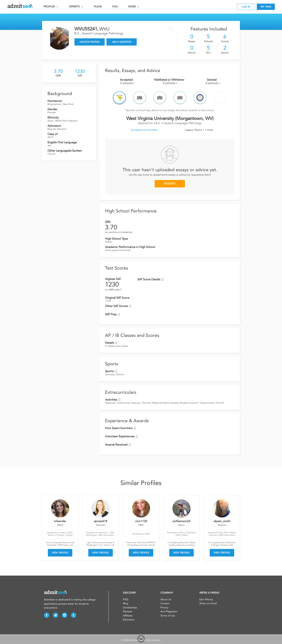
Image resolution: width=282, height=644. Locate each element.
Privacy (164, 608)
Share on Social (208, 603)
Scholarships (130, 608)
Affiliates (128, 616)
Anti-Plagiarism (169, 612)
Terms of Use (168, 616)
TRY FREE (266, 7)
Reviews (128, 612)
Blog (126, 603)
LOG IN (246, 7)
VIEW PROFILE (60, 553)
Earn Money (206, 599)
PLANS (98, 7)
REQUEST (170, 184)
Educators (129, 620)
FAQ (115, 7)
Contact (165, 603)
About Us (166, 599)
